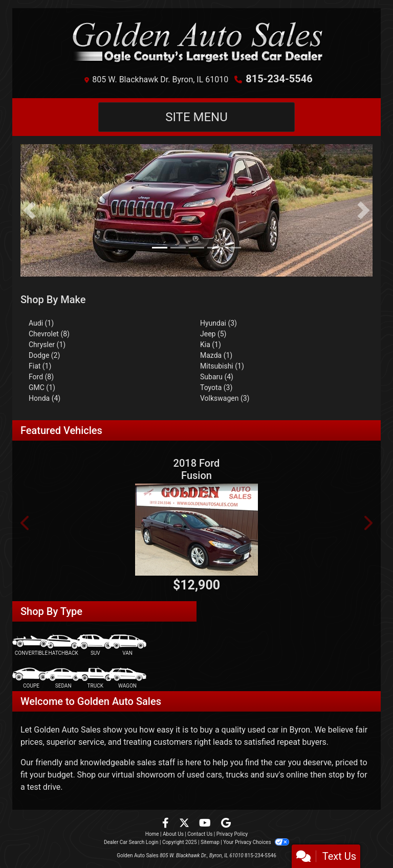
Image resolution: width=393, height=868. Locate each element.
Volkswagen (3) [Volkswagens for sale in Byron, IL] (225, 398)
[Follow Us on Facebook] (167, 824)
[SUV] (95, 645)
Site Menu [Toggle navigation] (196, 117)
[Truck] (95, 678)
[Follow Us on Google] (226, 824)
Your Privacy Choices (256, 842)
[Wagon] (127, 678)
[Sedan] (63, 678)
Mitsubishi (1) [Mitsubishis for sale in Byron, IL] (222, 366)
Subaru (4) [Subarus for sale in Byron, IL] (217, 377)
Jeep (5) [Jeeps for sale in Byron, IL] (213, 334)
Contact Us (200, 834)
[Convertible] (31, 645)
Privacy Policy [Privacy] (232, 834)
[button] (29, 211)
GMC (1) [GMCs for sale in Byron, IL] (42, 387)
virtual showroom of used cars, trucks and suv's (198, 775)
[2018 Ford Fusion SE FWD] (196, 530)
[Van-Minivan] (127, 645)
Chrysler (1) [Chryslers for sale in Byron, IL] (47, 345)
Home (152, 834)
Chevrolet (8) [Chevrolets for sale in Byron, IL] (49, 334)
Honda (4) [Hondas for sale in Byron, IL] (45, 398)
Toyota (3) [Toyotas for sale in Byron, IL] (216, 387)
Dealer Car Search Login (131, 842)
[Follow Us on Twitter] (185, 824)
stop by (342, 775)
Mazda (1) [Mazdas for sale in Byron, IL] (216, 355)
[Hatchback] (63, 645)
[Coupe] (31, 678)
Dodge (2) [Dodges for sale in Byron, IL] (44, 355)
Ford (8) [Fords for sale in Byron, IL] (41, 377)
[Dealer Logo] (196, 42)
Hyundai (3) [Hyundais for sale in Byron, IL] (219, 323)
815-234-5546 (279, 79)
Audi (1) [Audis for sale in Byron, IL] (41, 323)
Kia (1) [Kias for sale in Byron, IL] (211, 345)
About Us (173, 834)
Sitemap (210, 842)
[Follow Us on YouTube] (206, 824)
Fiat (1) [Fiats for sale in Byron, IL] (40, 366)
